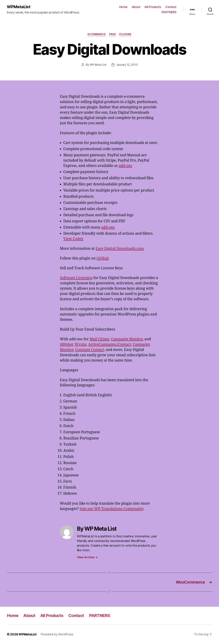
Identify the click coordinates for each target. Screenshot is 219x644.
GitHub (103, 258)
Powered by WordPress (57, 634)
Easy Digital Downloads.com (120, 249)
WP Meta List (98, 65)
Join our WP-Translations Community (111, 509)
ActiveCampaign (102, 345)
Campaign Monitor (127, 339)
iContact (124, 345)
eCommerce (97, 34)
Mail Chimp (99, 339)
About (136, 7)
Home (123, 7)
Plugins (125, 34)
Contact (171, 7)
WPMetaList (19, 7)
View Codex (73, 239)
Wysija (81, 345)
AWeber (66, 345)
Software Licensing (76, 278)
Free (112, 34)
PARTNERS (169, 12)
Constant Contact (90, 350)
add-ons (125, 166)
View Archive (87, 557)
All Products (153, 7)
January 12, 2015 (127, 65)
